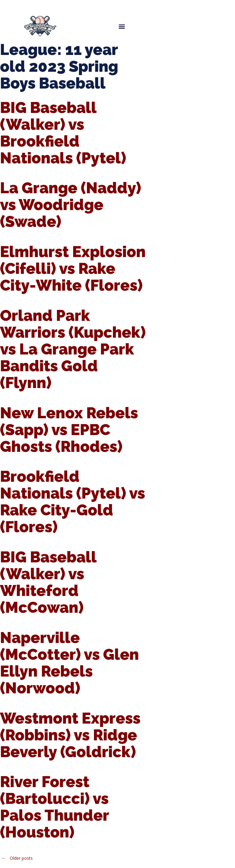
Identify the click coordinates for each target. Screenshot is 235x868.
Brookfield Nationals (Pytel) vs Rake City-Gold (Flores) (73, 502)
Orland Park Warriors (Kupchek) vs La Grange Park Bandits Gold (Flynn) (73, 349)
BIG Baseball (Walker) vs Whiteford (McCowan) (48, 582)
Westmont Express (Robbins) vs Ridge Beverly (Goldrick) (70, 735)
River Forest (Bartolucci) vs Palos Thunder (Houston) (54, 807)
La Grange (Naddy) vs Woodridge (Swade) (71, 205)
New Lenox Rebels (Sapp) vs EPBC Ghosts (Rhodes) (69, 430)
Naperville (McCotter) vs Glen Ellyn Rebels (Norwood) (69, 663)
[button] (122, 26)
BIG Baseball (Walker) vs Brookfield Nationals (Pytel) (63, 133)
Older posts (16, 858)
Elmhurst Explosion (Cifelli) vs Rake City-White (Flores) (73, 269)
